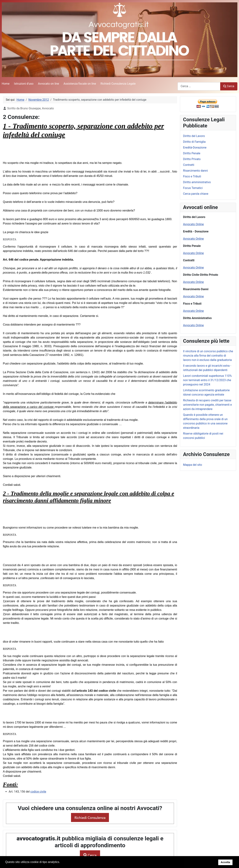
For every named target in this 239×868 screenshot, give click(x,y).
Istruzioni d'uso (24, 84)
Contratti (189, 165)
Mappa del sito (192, 465)
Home (6, 84)
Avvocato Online (193, 224)
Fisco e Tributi (192, 176)
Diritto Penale (192, 153)
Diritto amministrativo (197, 182)
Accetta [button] (225, 862)
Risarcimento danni (195, 171)
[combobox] (199, 86)
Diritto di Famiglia (194, 142)
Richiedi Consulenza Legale (118, 84)
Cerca (229, 86)
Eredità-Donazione (195, 148)
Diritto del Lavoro (194, 136)
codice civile (38, 792)
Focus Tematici (193, 188)
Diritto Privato (192, 159)
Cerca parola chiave (196, 194)
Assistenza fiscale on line (80, 84)
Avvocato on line (49, 84)
